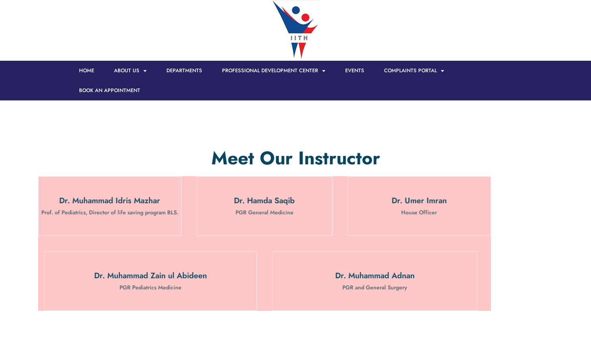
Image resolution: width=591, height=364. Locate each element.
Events (355, 70)
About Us (130, 71)
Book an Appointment (110, 90)
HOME (87, 70)
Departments (184, 70)
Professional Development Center (274, 71)
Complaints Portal (414, 71)
